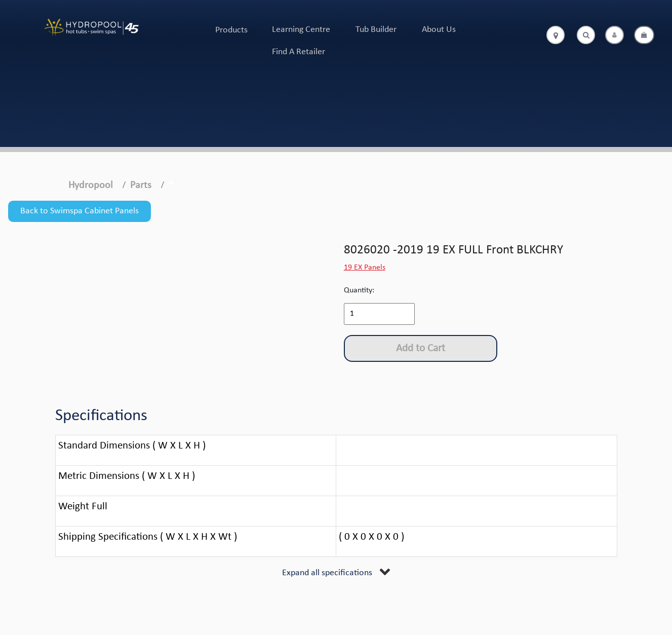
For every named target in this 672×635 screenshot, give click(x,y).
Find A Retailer (299, 52)
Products (231, 30)
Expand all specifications (327, 573)
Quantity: (359, 290)
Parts (141, 185)
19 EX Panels (365, 268)
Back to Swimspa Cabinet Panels (80, 211)
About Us (439, 30)
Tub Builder (376, 30)
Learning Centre (301, 30)
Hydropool (91, 185)
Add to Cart (421, 348)
